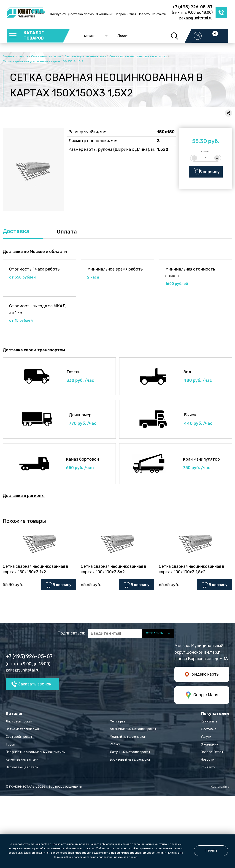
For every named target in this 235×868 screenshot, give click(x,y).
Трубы (11, 746)
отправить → (158, 635)
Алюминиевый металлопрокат (133, 730)
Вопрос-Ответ (126, 14)
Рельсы (116, 746)
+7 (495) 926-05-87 (192, 7)
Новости (144, 14)
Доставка (75, 14)
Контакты (159, 14)
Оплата (67, 232)
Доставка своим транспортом (34, 350)
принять (211, 851)
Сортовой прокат (19, 738)
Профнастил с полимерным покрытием (36, 753)
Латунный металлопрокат (130, 753)
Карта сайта (220, 788)
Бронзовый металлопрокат (131, 761)
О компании (105, 14)
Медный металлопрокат (128, 738)
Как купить (58, 14)
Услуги (89, 14)
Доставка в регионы (24, 496)
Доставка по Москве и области (35, 252)
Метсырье (118, 723)
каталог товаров (34, 36)
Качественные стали (22, 761)
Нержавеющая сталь (22, 768)
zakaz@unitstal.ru (196, 18)
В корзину (210, 172)
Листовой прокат (19, 723)
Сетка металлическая (23, 730)
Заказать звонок (35, 685)
